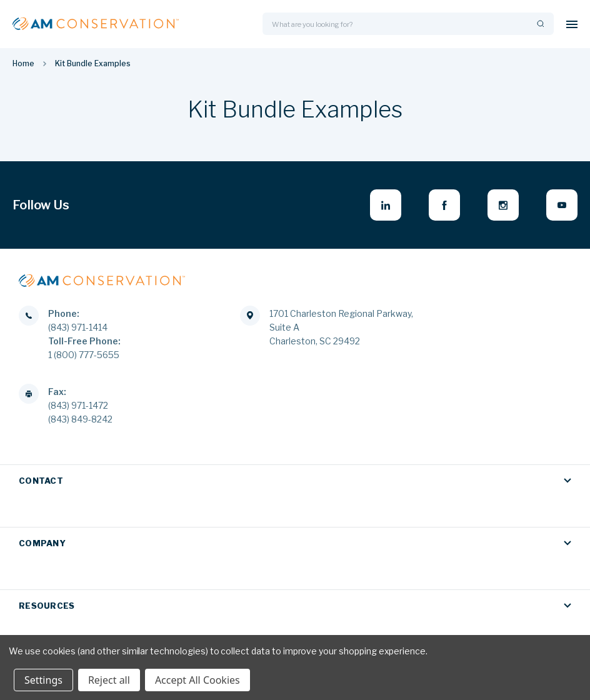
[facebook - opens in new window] (444, 205)
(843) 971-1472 (78, 405)
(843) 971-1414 (78, 327)
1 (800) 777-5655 (84, 355)
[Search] (539, 24)
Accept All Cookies (197, 680)
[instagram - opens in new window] (503, 205)
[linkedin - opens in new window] (386, 205)
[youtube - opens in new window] (562, 205)
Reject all (109, 680)
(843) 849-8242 (80, 419)
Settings (43, 680)
